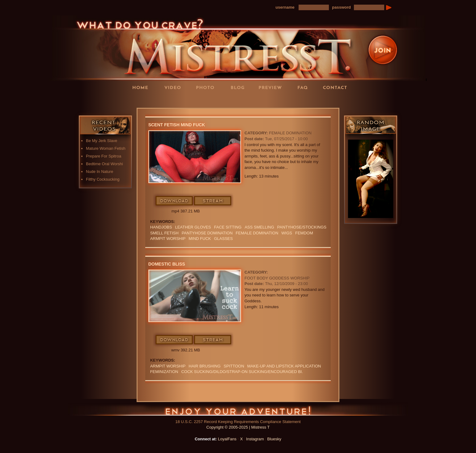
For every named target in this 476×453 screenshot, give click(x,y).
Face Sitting (228, 227)
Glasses (223, 239)
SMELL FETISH (164, 233)
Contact (337, 87)
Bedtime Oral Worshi (104, 164)
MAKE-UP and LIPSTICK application (284, 366)
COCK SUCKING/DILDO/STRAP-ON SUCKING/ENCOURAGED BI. (242, 372)
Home (142, 87)
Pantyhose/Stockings (302, 227)
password (341, 7)
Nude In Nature (100, 172)
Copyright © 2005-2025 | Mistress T (238, 427)
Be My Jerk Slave (102, 141)
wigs (287, 233)
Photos (207, 87)
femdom (304, 233)
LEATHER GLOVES (193, 227)
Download (174, 201)
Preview (272, 87)
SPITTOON (234, 366)
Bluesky (274, 439)
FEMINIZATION (164, 372)
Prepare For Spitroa (104, 156)
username (285, 7)
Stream (213, 201)
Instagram (255, 439)
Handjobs (161, 227)
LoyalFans (175, 100)
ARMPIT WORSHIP (168, 239)
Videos (175, 87)
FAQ (304, 87)
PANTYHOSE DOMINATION (207, 233)
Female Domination (290, 133)
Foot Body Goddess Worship (277, 278)
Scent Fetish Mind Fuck (177, 125)
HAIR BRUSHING (204, 366)
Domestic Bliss (167, 264)
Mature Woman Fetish (106, 148)
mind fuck (200, 239)
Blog (240, 87)
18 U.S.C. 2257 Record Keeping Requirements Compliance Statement (238, 422)
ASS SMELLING (259, 227)
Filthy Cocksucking (103, 179)
